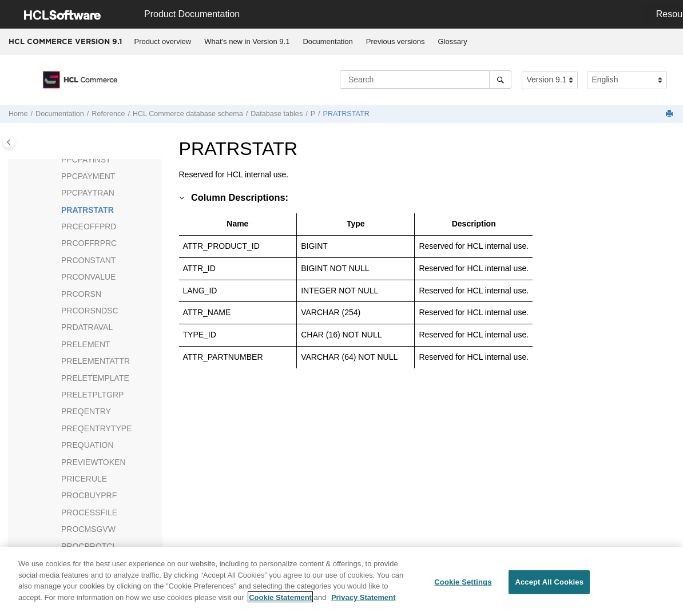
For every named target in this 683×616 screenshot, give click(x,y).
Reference (108, 114)
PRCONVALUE (88, 277)
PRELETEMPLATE (95, 378)
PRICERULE (84, 479)
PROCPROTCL (89, 546)
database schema (188, 114)
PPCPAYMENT (88, 176)
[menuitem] (163, 42)
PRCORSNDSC (90, 311)
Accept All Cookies (549, 586)
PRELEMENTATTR (96, 361)
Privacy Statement (364, 601)
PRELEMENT (86, 344)
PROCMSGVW (88, 529)
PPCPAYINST (86, 160)
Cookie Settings (463, 586)
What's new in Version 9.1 (247, 41)
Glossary (452, 41)
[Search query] (426, 80)
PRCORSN (81, 294)
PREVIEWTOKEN (94, 462)
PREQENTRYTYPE (96, 428)
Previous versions (396, 41)
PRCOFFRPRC (89, 243)
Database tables (277, 114)
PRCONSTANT (88, 260)
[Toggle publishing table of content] (9, 142)
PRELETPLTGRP (92, 395)
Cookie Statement (280, 601)
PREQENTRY (86, 411)
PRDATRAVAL (87, 327)
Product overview (163, 41)
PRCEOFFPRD (89, 226)
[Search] (500, 80)
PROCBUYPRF (89, 495)
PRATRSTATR (346, 114)
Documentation (327, 41)
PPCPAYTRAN (88, 193)
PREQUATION (88, 445)
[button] (57, 160)
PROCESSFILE (89, 512)
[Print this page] (670, 114)
